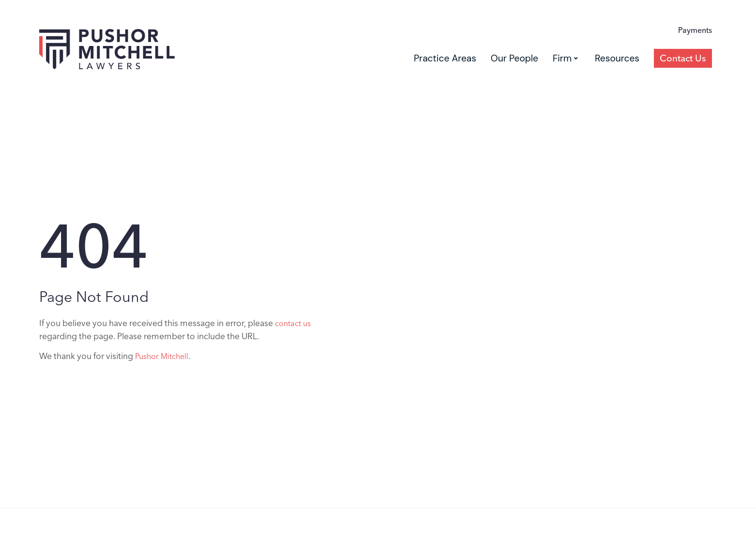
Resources (617, 58)
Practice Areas (445, 58)
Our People (514, 58)
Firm (565, 58)
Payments (695, 30)
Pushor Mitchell (162, 357)
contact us (293, 324)
